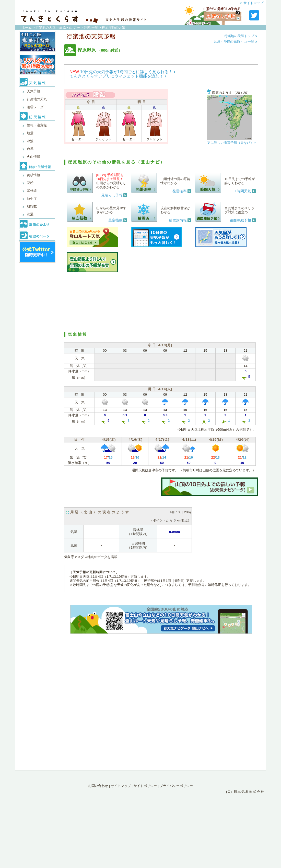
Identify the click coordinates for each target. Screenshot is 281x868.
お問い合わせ (98, 786)
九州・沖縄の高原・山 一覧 (235, 42)
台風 (30, 149)
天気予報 (33, 91)
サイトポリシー (145, 786)
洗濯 (30, 214)
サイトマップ (252, 3)
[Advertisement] (161, 301)
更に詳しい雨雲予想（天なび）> (231, 143)
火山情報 (33, 157)
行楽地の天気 (45, 27)
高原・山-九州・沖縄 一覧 (79, 27)
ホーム (27, 27)
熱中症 (32, 199)
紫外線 (32, 191)
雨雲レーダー (37, 107)
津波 (30, 141)
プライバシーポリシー (176, 786)
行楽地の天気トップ (241, 36)
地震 (30, 133)
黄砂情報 (33, 175)
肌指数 (32, 206)
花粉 (30, 183)
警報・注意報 (37, 125)
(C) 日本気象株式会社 (245, 792)
